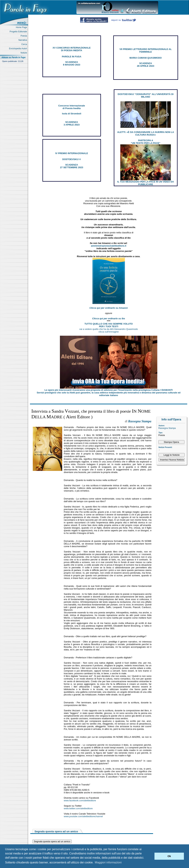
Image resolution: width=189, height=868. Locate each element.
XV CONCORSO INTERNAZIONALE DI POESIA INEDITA (72, 49)
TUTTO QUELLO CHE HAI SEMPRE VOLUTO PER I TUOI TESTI (109, 325)
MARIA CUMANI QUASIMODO (146, 58)
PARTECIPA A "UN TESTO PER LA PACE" (146, 142)
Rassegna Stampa (167, 428)
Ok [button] (169, 856)
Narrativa (23, 40)
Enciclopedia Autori (19, 49)
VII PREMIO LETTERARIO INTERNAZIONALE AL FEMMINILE (145, 50)
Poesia (24, 36)
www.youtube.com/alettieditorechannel (83, 816)
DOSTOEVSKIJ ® (72, 159)
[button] (151, 856)
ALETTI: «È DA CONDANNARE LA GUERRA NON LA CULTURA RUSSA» (145, 133)
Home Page (22, 27)
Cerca (25, 44)
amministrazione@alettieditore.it (109, 246)
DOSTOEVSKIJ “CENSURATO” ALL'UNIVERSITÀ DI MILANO (146, 95)
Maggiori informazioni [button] (108, 862)
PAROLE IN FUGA (72, 57)
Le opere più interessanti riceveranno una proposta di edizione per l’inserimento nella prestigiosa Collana (109, 390)
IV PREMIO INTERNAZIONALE (72, 153)
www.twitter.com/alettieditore (78, 808)
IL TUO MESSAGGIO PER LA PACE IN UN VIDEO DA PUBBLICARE (146, 183)
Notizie (24, 53)
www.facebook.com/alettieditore (80, 800)
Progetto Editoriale (19, 32)
